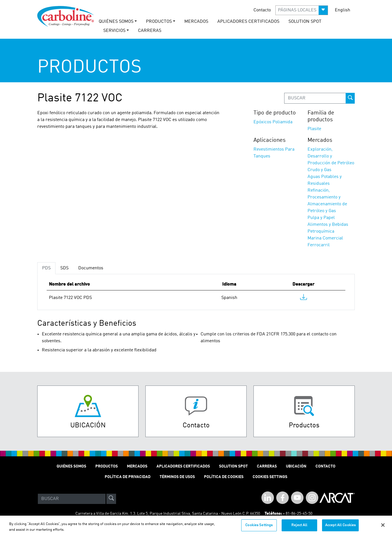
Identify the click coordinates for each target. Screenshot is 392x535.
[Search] (72, 499)
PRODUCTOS (107, 466)
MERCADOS (196, 22)
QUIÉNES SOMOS (71, 466)
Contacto (262, 10)
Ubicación (296, 466)
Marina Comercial (325, 238)
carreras (150, 31)
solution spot (305, 22)
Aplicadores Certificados (248, 22)
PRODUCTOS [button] (159, 22)
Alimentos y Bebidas (328, 225)
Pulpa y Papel (321, 218)
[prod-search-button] (350, 98)
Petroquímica (321, 231)
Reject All (299, 528)
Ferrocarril (319, 245)
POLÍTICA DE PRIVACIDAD (128, 477)
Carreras (267, 466)
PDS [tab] (46, 268)
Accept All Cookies (340, 528)
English (343, 10)
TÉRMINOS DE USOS (177, 477)
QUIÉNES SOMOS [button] (116, 22)
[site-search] (111, 499)
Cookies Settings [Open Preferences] (270, 477)
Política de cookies (224, 477)
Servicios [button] (114, 31)
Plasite (314, 129)
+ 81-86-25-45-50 (298, 514)
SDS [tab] (64, 268)
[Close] (383, 528)
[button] (302, 10)
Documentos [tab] (91, 268)
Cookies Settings (259, 528)
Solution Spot (233, 466)
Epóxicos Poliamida (273, 122)
